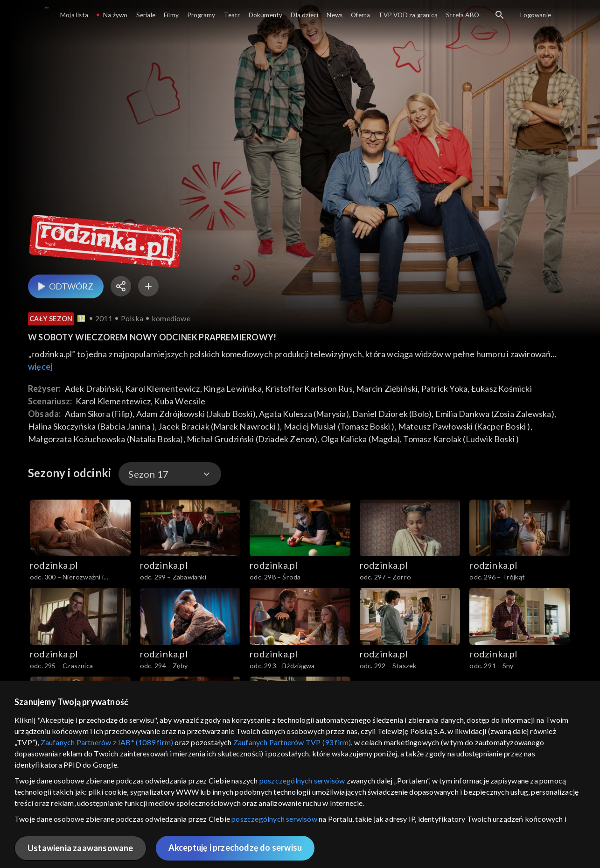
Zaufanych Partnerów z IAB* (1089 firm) (107, 742)
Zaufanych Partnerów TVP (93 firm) (292, 742)
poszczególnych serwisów (302, 780)
